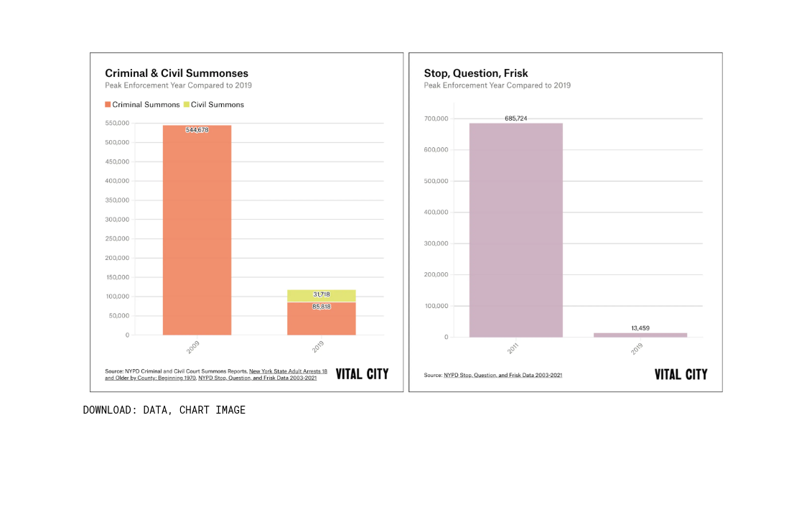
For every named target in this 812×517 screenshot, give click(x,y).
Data (156, 410)
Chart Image (213, 410)
